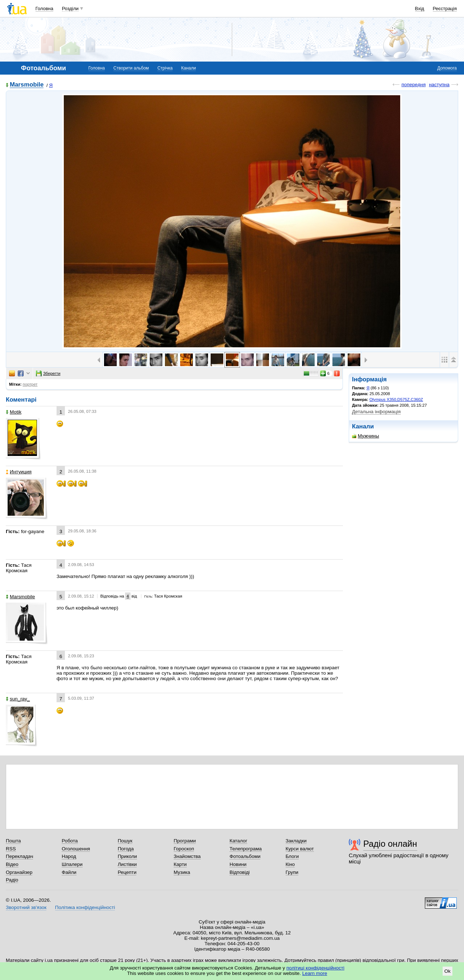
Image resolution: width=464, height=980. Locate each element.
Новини (238, 864)
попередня (413, 85)
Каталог (238, 841)
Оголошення (76, 849)
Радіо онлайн (390, 844)
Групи (292, 872)
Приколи (127, 856)
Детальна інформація (376, 412)
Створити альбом (131, 68)
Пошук (125, 841)
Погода (126, 849)
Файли (69, 872)
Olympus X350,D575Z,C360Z (396, 399)
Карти (180, 864)
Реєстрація (445, 9)
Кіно (290, 864)
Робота (70, 841)
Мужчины (366, 436)
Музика (182, 872)
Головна (44, 9)
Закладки (296, 841)
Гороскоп (184, 849)
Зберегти (48, 373)
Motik (14, 412)
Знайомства (187, 856)
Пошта (13, 841)
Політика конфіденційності (85, 907)
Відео (12, 864)
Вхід (420, 9)
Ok (448, 971)
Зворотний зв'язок (26, 907)
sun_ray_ (18, 699)
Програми (185, 841)
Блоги (292, 856)
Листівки (127, 864)
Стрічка (165, 68)
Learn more (315, 973)
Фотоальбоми (245, 856)
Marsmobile (27, 85)
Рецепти (127, 872)
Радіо (12, 880)
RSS (11, 849)
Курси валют (300, 849)
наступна (439, 85)
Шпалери (72, 864)
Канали (189, 68)
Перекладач (19, 856)
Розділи (70, 9)
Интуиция (19, 472)
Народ (69, 856)
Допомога (447, 68)
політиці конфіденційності (315, 968)
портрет (30, 384)
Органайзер (19, 872)
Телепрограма (246, 849)
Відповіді (240, 872)
